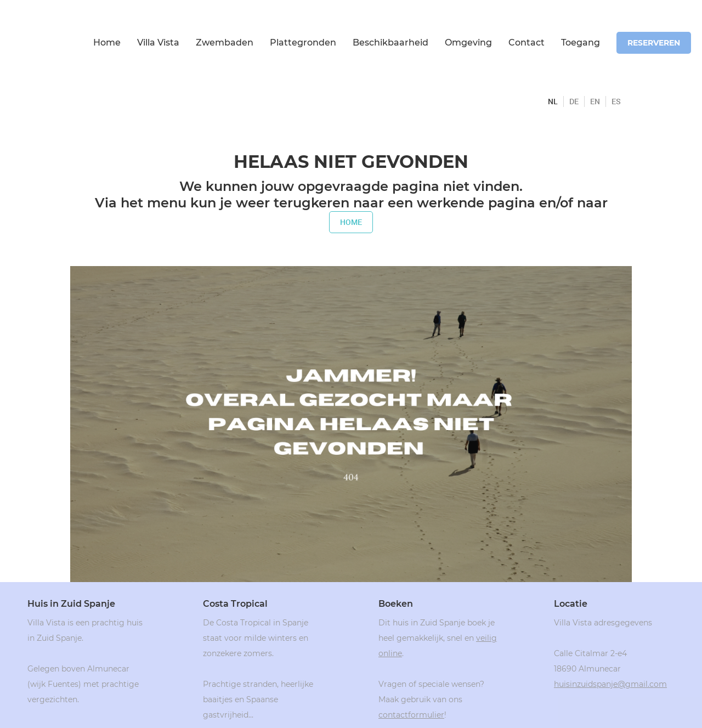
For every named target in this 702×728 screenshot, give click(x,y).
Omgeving (468, 43)
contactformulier (411, 715)
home (351, 222)
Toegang (581, 43)
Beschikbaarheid (390, 43)
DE (574, 101)
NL (553, 101)
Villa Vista (158, 43)
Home (107, 43)
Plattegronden (303, 43)
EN (595, 101)
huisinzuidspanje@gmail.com (610, 684)
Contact (526, 43)
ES (616, 101)
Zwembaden (225, 43)
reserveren (654, 43)
